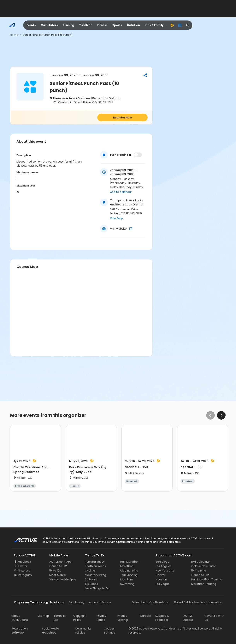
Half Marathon (130, 562)
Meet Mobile (58, 575)
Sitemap (43, 616)
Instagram (25, 575)
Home (14, 35)
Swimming (127, 584)
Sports (117, 25)
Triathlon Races (95, 566)
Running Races (95, 562)
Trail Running (129, 575)
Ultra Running (129, 571)
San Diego (162, 562)
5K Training (199, 571)
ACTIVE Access (188, 618)
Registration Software (20, 631)
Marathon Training (204, 584)
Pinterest (24, 571)
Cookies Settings (109, 631)
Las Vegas (162, 584)
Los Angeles (164, 566)
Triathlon (86, 25)
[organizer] (180, 25)
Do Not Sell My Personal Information (198, 602)
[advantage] (172, 25)
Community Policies (83, 631)
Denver (161, 575)
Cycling (90, 571)
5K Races (91, 579)
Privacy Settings (123, 618)
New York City (165, 571)
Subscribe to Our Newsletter (151, 602)
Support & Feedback (162, 618)
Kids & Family (154, 25)
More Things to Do (97, 588)
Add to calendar (121, 192)
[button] (145, 75)
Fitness (102, 25)
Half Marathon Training (207, 579)
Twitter (23, 566)
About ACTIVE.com (20, 618)
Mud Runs (127, 579)
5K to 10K (55, 571)
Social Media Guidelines (51, 631)
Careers (145, 616)
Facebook (24, 562)
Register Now (123, 118)
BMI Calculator (201, 562)
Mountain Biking (95, 575)
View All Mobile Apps (63, 579)
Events (31, 25)
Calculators (49, 25)
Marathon (127, 566)
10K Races (91, 584)
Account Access (100, 602)
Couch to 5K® (58, 566)
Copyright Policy (80, 618)
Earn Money (77, 602)
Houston (161, 579)
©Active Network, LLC (147, 629)
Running (68, 25)
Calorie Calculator (204, 566)
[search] (188, 25)
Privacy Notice (101, 618)
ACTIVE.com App (60, 562)
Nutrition (133, 25)
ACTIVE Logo (22, 539)
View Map (116, 218)
